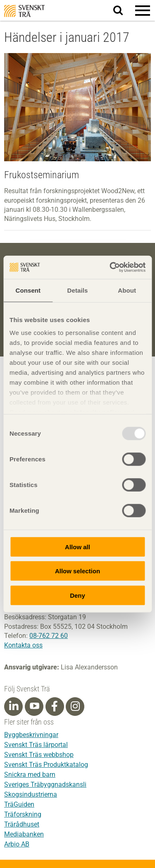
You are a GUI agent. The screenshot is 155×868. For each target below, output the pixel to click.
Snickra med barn (30, 775)
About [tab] (127, 290)
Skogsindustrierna (31, 794)
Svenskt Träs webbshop (39, 755)
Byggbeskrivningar (31, 735)
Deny (77, 595)
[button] (143, 10)
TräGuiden (19, 804)
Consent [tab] (28, 290)
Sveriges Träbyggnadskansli (45, 784)
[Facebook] (55, 706)
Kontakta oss (23, 645)
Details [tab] (78, 290)
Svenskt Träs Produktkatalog (46, 765)
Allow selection (77, 571)
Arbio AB (17, 844)
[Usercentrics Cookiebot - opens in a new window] (110, 267)
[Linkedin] (14, 706)
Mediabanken (24, 834)
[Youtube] (34, 707)
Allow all (77, 547)
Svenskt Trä (24, 11)
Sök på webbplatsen (123, 11)
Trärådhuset (22, 824)
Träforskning (23, 814)
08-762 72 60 (49, 636)
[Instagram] (75, 706)
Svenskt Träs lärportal (36, 745)
